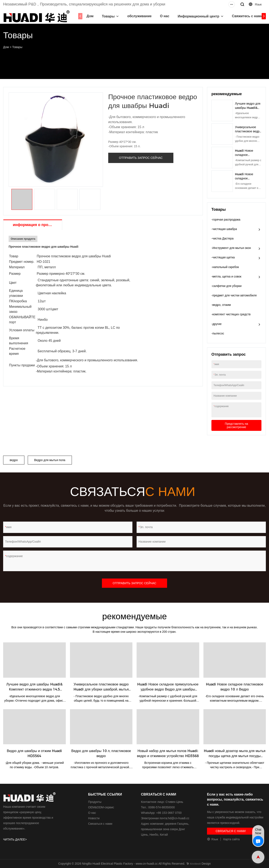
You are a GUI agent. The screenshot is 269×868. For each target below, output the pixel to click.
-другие (216, 324)
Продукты (95, 802)
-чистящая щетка (223, 257)
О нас (164, 16)
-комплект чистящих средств (231, 314)
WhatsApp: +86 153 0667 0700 (161, 813)
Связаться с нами (100, 824)
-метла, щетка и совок (226, 276)
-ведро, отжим (221, 305)
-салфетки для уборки (226, 286)
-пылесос (218, 333)
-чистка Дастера (222, 238)
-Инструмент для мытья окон (231, 248)
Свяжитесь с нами (246, 16)
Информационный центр (198, 16)
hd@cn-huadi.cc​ (179, 818)
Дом (89, 16)
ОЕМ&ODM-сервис (101, 807)
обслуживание (139, 16)
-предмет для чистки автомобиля (234, 295)
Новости (94, 818)
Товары (107, 16)
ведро (14, 460)
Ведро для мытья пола (50, 460)
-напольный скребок (225, 267)
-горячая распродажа (226, 220)
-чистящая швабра (224, 229)
